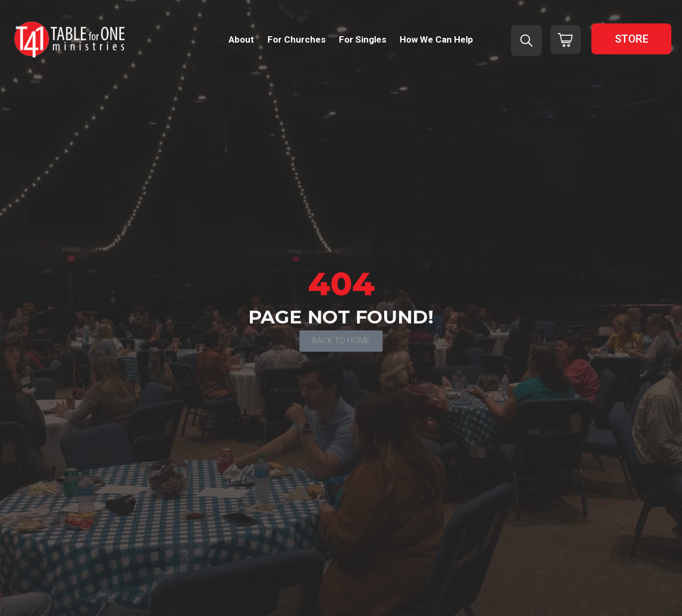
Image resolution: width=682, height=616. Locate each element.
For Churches (297, 39)
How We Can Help (436, 39)
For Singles (363, 39)
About (241, 39)
